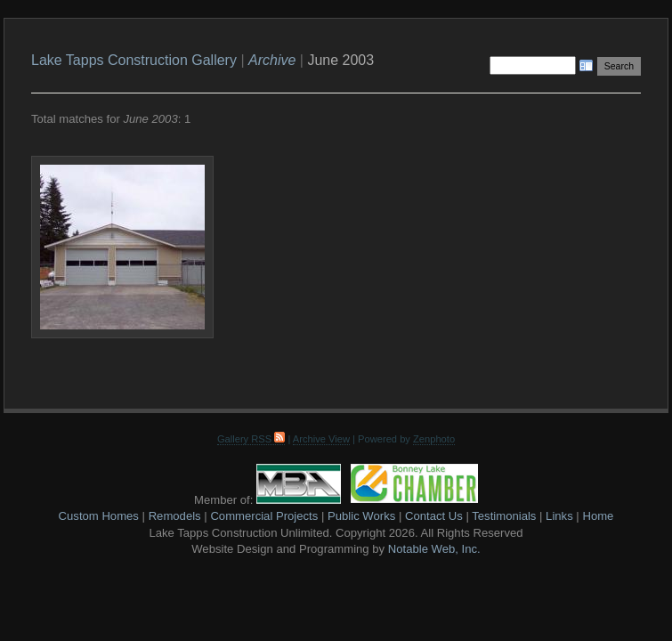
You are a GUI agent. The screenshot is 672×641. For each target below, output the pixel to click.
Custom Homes (99, 516)
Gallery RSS (251, 439)
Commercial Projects (264, 516)
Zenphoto (434, 439)
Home (598, 516)
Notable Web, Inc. (434, 549)
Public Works (361, 516)
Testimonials (504, 516)
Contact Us (434, 516)
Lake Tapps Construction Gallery (134, 60)
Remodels (175, 516)
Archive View (321, 439)
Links (559, 516)
